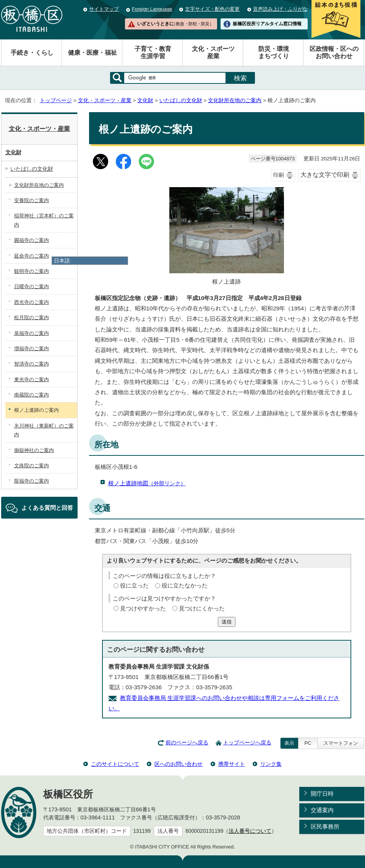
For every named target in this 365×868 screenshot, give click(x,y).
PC (308, 743)
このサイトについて (115, 764)
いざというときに (175, 24)
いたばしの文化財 (181, 100)
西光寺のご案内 (32, 302)
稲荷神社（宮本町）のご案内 (44, 220)
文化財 (145, 100)
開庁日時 (322, 794)
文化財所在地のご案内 (235, 100)
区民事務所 (325, 826)
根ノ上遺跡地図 (147, 483)
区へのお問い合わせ (178, 764)
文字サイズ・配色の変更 (212, 9)
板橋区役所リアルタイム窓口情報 (267, 24)
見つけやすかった (143, 608)
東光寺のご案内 (32, 379)
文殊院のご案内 (32, 466)
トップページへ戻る (247, 743)
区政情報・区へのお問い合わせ (334, 52)
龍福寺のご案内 (32, 481)
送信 (227, 622)
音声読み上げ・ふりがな (280, 9)
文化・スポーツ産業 (213, 52)
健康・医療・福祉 (92, 53)
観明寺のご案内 (32, 271)
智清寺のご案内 (32, 364)
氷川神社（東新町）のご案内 (44, 430)
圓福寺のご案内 (32, 240)
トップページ (56, 100)
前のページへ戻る (187, 743)
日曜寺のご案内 (32, 286)
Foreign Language (152, 9)
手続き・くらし (32, 53)
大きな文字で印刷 (325, 175)
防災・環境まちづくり (274, 52)
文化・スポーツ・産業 (105, 100)
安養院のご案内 (32, 200)
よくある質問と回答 (47, 508)
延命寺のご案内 (32, 256)
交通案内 (322, 810)
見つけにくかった (202, 608)
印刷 (279, 175)
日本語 (62, 261)
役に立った (134, 585)
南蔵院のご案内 (32, 395)
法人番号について (250, 831)
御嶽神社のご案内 (34, 450)
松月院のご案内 (32, 317)
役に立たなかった (185, 585)
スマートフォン (341, 743)
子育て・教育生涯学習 (153, 52)
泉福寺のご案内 (32, 333)
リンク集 (271, 764)
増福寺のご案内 (32, 348)
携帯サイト (232, 764)
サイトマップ (104, 9)
